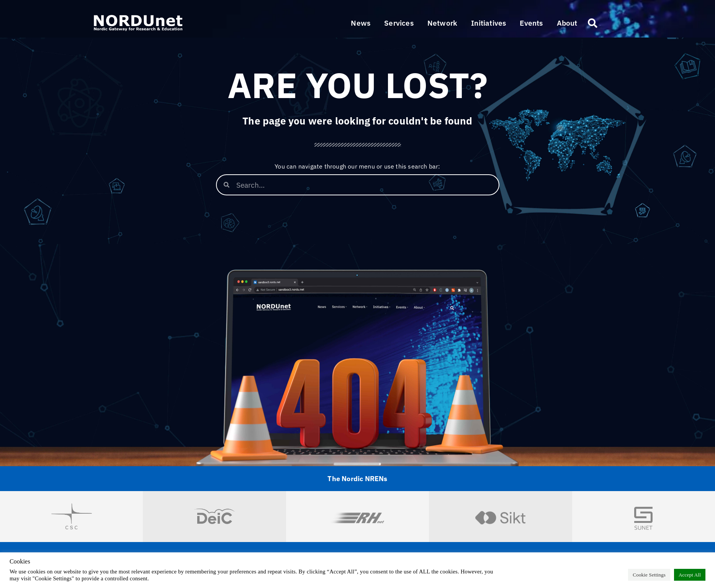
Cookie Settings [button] (649, 575)
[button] (399, 23)
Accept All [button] (690, 575)
